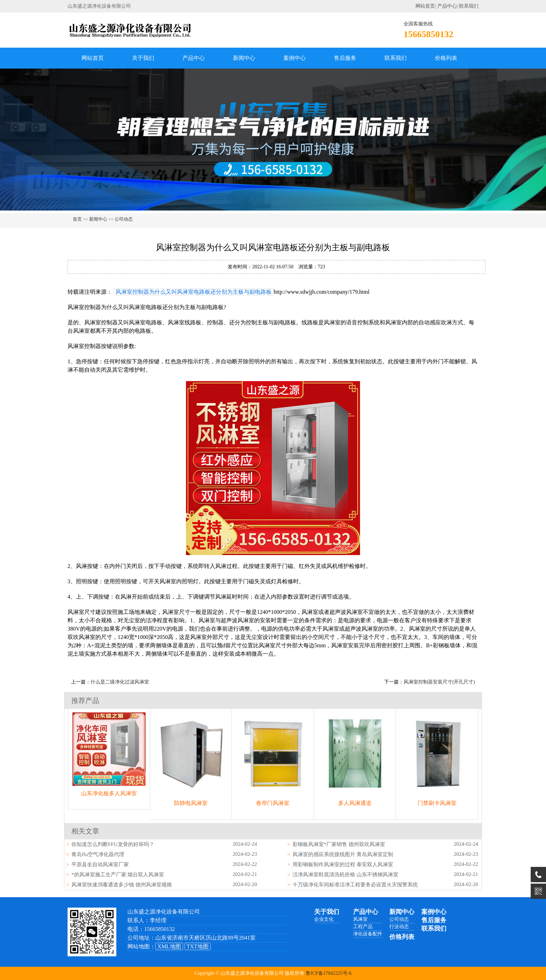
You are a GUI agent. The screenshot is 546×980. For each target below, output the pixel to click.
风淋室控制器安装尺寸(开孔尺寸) (439, 682)
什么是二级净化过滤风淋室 (120, 682)
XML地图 (169, 946)
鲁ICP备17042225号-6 (329, 973)
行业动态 (399, 927)
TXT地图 (198, 946)
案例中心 (295, 58)
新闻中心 (244, 58)
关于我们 (143, 58)
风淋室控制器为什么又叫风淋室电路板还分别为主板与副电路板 (194, 292)
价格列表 (446, 58)
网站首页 (425, 6)
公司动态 (124, 219)
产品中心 (447, 6)
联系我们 (469, 6)
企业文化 (324, 919)
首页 (77, 219)
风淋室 (360, 919)
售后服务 (345, 58)
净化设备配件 (368, 934)
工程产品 (363, 927)
